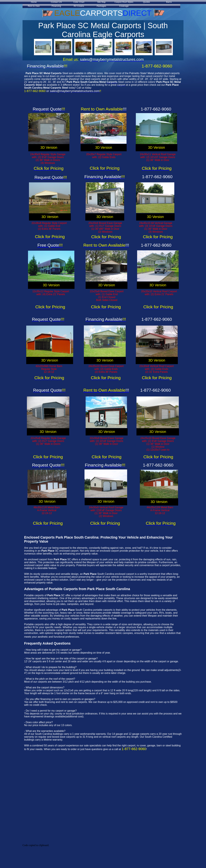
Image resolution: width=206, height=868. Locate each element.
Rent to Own (34, 6)
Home (34, 2)
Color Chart (79, 2)
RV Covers (79, 6)
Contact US (56, 2)
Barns (169, 2)
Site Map (101, 2)
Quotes (147, 2)
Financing (56, 6)
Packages (101, 6)
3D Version (49, 148)
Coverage (124, 6)
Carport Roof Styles (124, 2)
